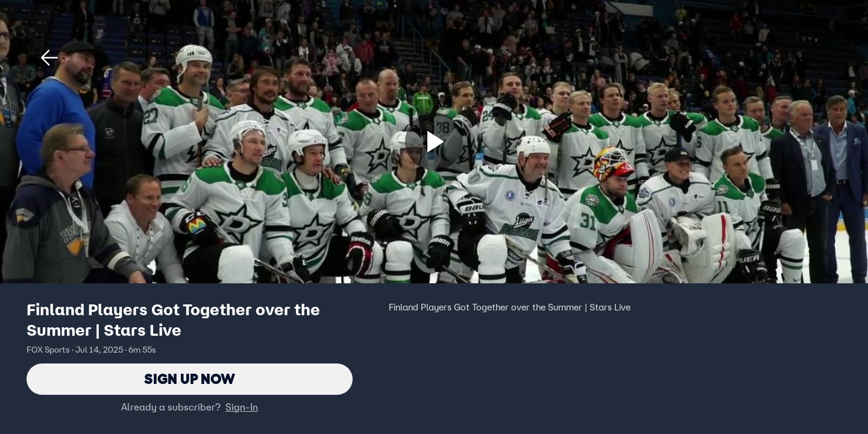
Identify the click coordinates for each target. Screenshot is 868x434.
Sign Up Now (190, 379)
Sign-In (242, 407)
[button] (49, 58)
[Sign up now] (434, 142)
